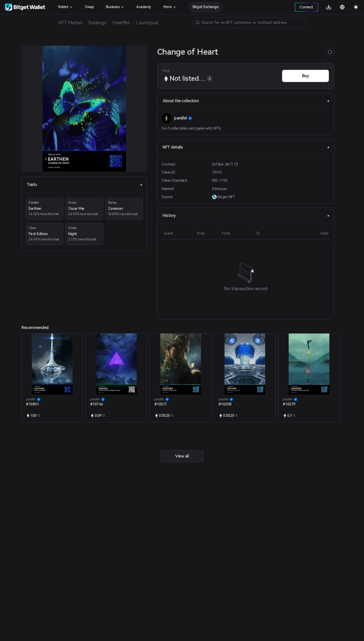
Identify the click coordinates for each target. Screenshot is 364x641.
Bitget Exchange (206, 7)
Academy (144, 7)
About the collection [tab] (246, 101)
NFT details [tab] (246, 147)
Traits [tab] (85, 185)
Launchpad (147, 23)
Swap (89, 7)
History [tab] (246, 215)
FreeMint (121, 23)
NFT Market (70, 23)
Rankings (97, 23)
